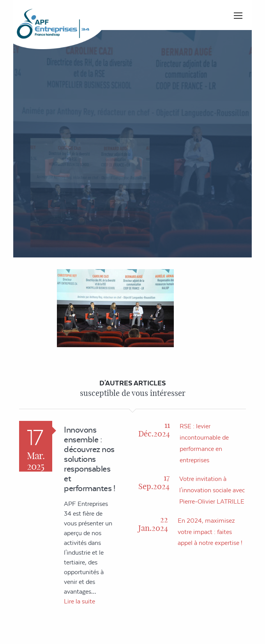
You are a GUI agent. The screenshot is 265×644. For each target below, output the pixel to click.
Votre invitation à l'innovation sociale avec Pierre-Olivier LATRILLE (212, 490)
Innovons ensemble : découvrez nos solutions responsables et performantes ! (89, 459)
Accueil (158, 153)
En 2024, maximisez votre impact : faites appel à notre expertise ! (210, 532)
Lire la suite (79, 601)
